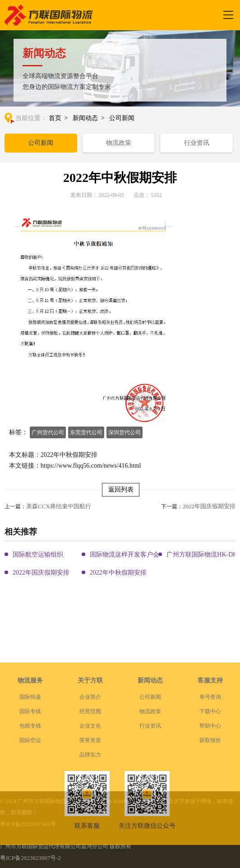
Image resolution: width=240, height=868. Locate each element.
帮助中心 (210, 755)
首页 (55, 118)
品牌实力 (90, 784)
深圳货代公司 (125, 432)
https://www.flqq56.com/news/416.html (91, 466)
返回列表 (121, 490)
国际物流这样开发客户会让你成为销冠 (143, 555)
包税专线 (30, 755)
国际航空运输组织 (38, 555)
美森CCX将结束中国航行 (59, 506)
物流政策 (119, 143)
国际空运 (30, 769)
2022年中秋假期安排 (118, 573)
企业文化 (90, 755)
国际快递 (30, 726)
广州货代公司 (48, 432)
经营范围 (90, 740)
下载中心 (210, 740)
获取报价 (210, 769)
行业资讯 (197, 143)
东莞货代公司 (86, 432)
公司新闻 (122, 118)
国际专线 (30, 740)
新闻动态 (85, 118)
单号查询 (210, 726)
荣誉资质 (90, 769)
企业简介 (90, 726)
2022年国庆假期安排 (209, 506)
